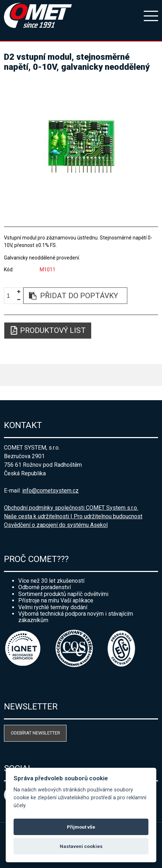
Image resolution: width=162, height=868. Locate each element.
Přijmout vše (81, 827)
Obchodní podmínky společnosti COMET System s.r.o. (71, 508)
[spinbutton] (11, 296)
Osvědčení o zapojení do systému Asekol (56, 525)
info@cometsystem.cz (50, 491)
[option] (81, 146)
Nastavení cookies (81, 846)
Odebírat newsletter (35, 733)
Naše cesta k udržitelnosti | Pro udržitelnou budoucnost (73, 516)
